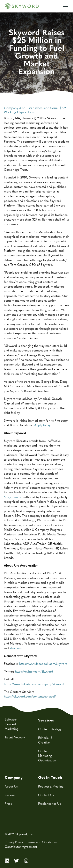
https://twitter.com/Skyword (34, 671)
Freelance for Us (50, 803)
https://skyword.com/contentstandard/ (30, 696)
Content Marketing (11, 726)
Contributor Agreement (21, 846)
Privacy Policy (14, 842)
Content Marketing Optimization (47, 755)
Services (46, 720)
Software (11, 719)
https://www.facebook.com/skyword (43, 664)
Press (8, 803)
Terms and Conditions (42, 842)
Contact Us (46, 795)
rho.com (16, 648)
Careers (10, 795)
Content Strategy (50, 729)
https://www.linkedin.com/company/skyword (34, 684)
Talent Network (15, 737)
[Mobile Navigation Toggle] (66, 5)
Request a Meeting (51, 786)
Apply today (42, 425)
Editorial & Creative (45, 740)
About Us (11, 786)
